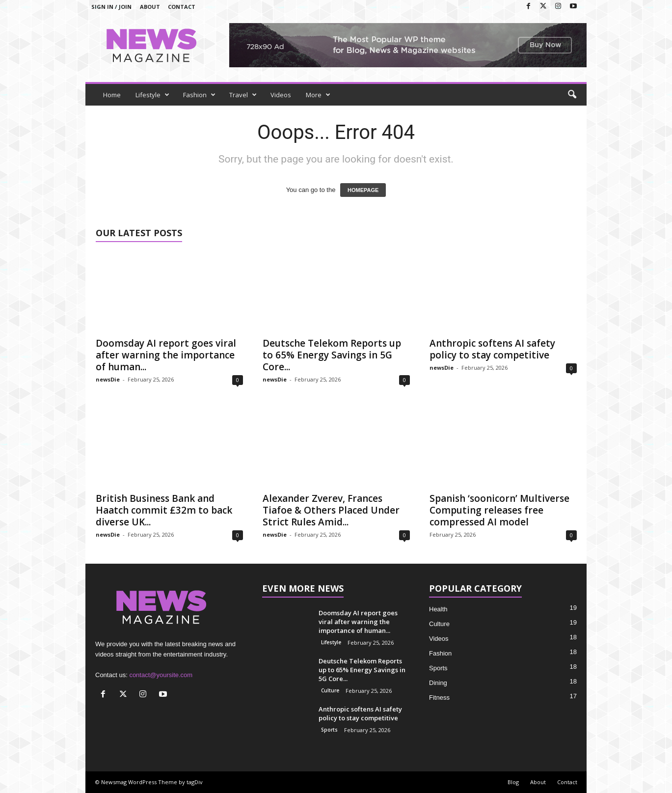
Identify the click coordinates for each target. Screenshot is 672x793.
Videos (281, 95)
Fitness (439, 697)
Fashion (199, 95)
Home (112, 95)
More (318, 95)
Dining (438, 683)
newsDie (108, 379)
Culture (330, 690)
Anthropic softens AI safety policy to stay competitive (492, 349)
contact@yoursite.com (161, 675)
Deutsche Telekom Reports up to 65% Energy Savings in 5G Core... (332, 355)
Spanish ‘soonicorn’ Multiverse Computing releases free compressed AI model (499, 510)
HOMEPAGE (363, 190)
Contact (182, 7)
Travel (243, 95)
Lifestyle (152, 95)
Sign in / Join (111, 7)
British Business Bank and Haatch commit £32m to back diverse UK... (164, 510)
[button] (572, 95)
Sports (329, 730)
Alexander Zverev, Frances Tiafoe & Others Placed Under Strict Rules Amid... (331, 510)
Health (438, 609)
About (150, 7)
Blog (513, 782)
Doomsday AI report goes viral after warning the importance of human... (166, 355)
